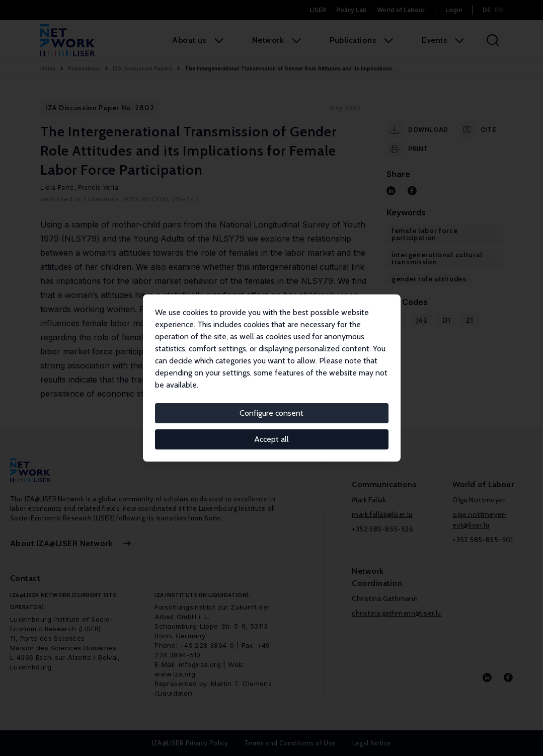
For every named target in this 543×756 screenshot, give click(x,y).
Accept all (271, 439)
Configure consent (271, 413)
